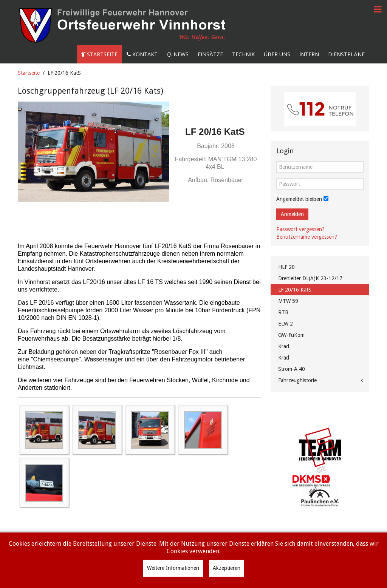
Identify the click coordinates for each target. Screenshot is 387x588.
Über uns (277, 54)
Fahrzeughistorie (297, 380)
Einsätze (210, 54)
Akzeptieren (227, 568)
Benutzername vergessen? (307, 237)
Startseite (99, 54)
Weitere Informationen (173, 568)
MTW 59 (288, 301)
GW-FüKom (291, 335)
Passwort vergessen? (300, 229)
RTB (283, 312)
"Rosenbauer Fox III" (180, 352)
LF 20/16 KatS (295, 290)
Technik (243, 54)
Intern (309, 54)
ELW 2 (286, 324)
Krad (284, 346)
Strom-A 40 (292, 369)
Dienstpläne (346, 54)
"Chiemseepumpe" (56, 359)
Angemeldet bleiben (299, 199)
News (178, 54)
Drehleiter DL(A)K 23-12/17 (310, 278)
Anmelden (292, 214)
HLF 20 (286, 267)
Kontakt (142, 54)
